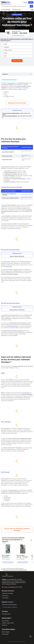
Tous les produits (6, 10)
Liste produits (5, 596)
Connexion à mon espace (7, 593)
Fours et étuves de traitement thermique (15, 569)
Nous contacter (5, 621)
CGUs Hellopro (5, 634)
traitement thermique (22, 86)
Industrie (4, 569)
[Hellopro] (1, 569)
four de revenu (11, 83)
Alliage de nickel (7, 50)
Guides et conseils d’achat (8, 623)
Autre (5, 56)
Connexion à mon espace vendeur (9, 605)
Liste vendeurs (5, 598)
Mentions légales (6, 632)
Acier (5, 44)
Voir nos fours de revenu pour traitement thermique (17, 530)
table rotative (9, 266)
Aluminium (6, 47)
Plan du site (5, 625)
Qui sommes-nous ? (17, 10)
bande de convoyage (12, 326)
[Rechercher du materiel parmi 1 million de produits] (31, 6)
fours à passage (25, 393)
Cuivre (5, 53)
